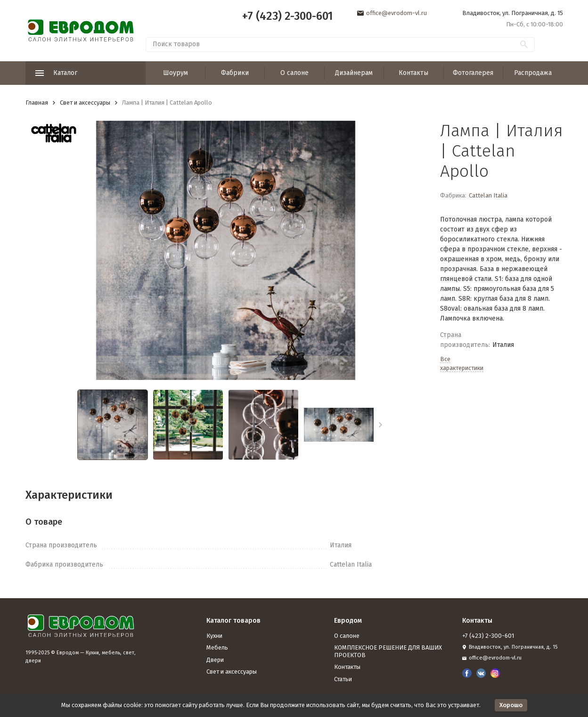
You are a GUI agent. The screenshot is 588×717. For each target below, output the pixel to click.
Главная (37, 103)
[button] (380, 425)
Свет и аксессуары (85, 103)
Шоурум (176, 73)
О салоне (294, 73)
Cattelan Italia (488, 195)
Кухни (214, 636)
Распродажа (533, 73)
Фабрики (235, 73)
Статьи (343, 679)
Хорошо (511, 705)
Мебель (217, 647)
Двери (215, 660)
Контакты (413, 73)
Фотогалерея (473, 73)
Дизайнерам (354, 73)
